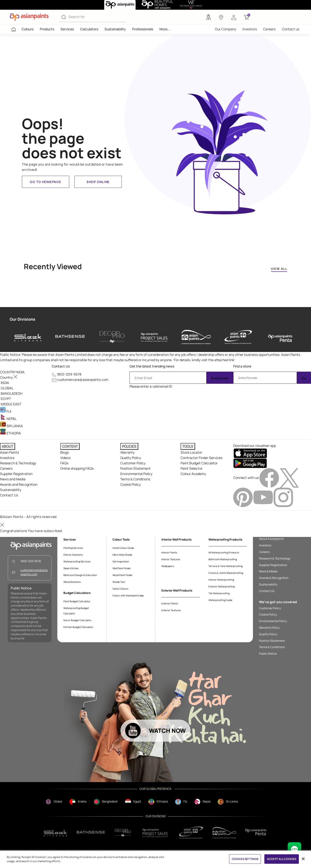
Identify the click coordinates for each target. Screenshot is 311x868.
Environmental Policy (136, 474)
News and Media (13, 479)
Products (47, 29)
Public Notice (268, 654)
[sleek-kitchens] (28, 337)
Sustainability (115, 29)
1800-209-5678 (69, 374)
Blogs (65, 452)
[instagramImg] (283, 497)
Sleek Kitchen (71, 568)
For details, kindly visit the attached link (204, 360)
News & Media (268, 571)
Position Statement (135, 468)
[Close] (303, 859)
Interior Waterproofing (221, 580)
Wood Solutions (72, 582)
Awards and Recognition (19, 484)
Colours (28, 29)
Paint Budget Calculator (199, 463)
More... (165, 29)
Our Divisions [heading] (22, 319)
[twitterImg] (289, 478)
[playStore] (250, 463)
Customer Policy (133, 463)
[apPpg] (224, 833)
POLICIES (129, 446)
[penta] (280, 337)
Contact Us (61, 366)
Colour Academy (193, 474)
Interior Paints (169, 552)
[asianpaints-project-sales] (154, 337)
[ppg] (191, 833)
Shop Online (98, 182)
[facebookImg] (270, 478)
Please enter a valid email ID (151, 386)
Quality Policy (131, 458)
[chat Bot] (294, 849)
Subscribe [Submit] (220, 378)
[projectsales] (155, 833)
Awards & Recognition (274, 578)
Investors (250, 29)
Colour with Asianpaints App (128, 595)
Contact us (291, 29)
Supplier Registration (16, 474)
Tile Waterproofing (219, 593)
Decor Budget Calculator (78, 620)
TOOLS (188, 446)
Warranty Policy (269, 628)
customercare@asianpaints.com (83, 380)
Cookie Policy (130, 484)
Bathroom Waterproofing (223, 559)
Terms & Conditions (135, 479)
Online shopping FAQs (77, 468)
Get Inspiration (121, 561)
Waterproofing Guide (220, 600)
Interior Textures (171, 559)
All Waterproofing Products (224, 552)
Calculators (89, 29)
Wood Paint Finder (123, 575)
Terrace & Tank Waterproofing (226, 566)
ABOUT (8, 446)
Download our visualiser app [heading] (255, 446)
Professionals (143, 29)
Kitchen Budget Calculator (78, 627)
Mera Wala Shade (122, 555)
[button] (234, 17)
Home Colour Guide (123, 548)
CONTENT (70, 446)
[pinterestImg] (243, 497)
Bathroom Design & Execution (80, 575)
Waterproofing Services (77, 561)
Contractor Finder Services (201, 458)
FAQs (64, 463)
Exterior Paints (170, 603)
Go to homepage (45, 182)
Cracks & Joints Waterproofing (226, 573)
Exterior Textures (171, 610)
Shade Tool (119, 582)
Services (67, 29)
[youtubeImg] (263, 497)
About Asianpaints (271, 539)
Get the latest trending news (152, 366)
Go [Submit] (304, 378)
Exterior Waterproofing (222, 586)
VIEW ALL (279, 269)
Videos (65, 458)
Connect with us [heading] (246, 478)
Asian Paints (9, 452)
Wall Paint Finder (122, 568)
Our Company (226, 29)
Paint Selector (192, 468)
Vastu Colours (120, 589)
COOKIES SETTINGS (245, 859)
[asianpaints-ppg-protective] (238, 337)
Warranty (127, 452)
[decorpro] (123, 833)
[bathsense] (70, 337)
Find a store (242, 366)
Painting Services (73, 548)
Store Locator (191, 452)
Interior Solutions (73, 555)
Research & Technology (18, 463)
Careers (269, 29)
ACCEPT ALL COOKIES (282, 859)
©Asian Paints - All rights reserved (28, 517)
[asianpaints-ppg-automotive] (196, 337)
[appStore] (250, 453)
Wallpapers (168, 566)
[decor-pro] (112, 337)
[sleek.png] (56, 833)
